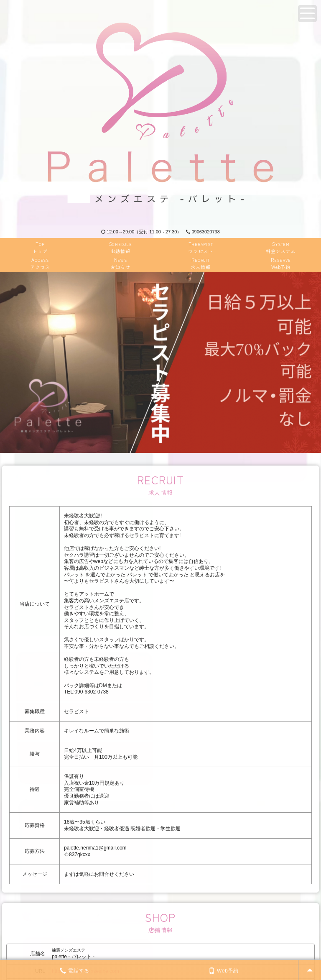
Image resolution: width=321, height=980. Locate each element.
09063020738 (203, 232)
